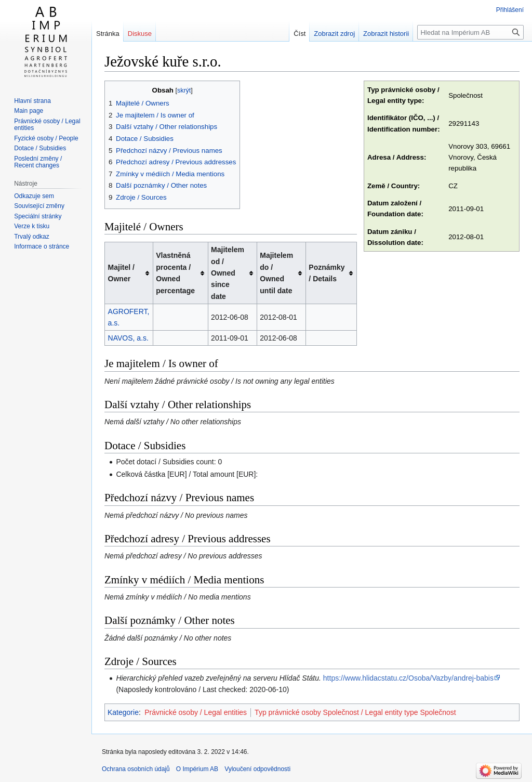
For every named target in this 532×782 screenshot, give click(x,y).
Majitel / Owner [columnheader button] (121, 273)
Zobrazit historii (386, 34)
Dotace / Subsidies (40, 148)
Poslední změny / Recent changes (38, 162)
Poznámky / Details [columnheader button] (327, 273)
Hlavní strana (32, 101)
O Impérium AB (197, 769)
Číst (300, 34)
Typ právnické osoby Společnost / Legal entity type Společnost (355, 712)
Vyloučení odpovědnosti (257, 769)
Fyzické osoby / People (46, 138)
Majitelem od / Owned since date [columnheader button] (228, 273)
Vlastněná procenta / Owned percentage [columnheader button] (175, 273)
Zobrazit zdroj (334, 34)
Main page (29, 111)
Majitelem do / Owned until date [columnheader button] (276, 273)
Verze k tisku (32, 226)
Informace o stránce (42, 246)
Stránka (108, 34)
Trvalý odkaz (32, 237)
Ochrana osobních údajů (136, 769)
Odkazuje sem (34, 196)
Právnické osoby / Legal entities (196, 712)
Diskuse (140, 34)
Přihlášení (510, 10)
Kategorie (123, 712)
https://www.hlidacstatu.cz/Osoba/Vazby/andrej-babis (408, 678)
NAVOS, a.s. (128, 338)
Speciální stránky (38, 216)
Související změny (39, 206)
